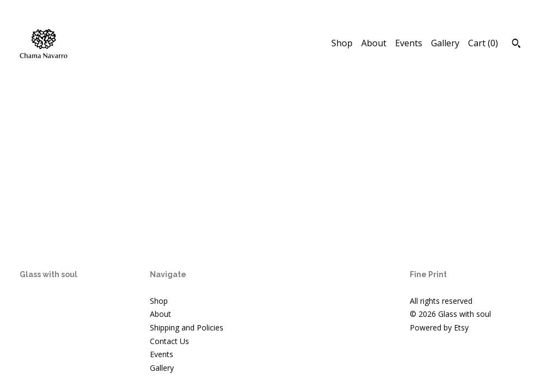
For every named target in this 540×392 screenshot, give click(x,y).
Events (409, 43)
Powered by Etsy (439, 327)
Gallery (445, 43)
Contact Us (169, 341)
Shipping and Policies (187, 327)
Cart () (483, 43)
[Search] (516, 45)
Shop (342, 43)
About (374, 43)
